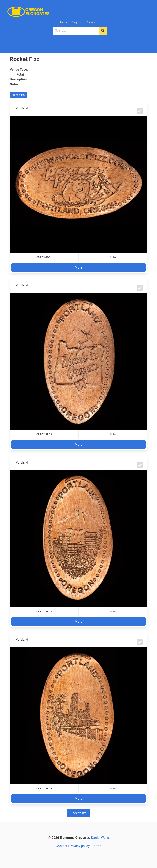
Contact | (63, 846)
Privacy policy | (81, 846)
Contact (93, 22)
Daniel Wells (100, 838)
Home (63, 22)
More (79, 267)
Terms (97, 846)
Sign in (77, 22)
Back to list (19, 95)
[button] (147, 10)
